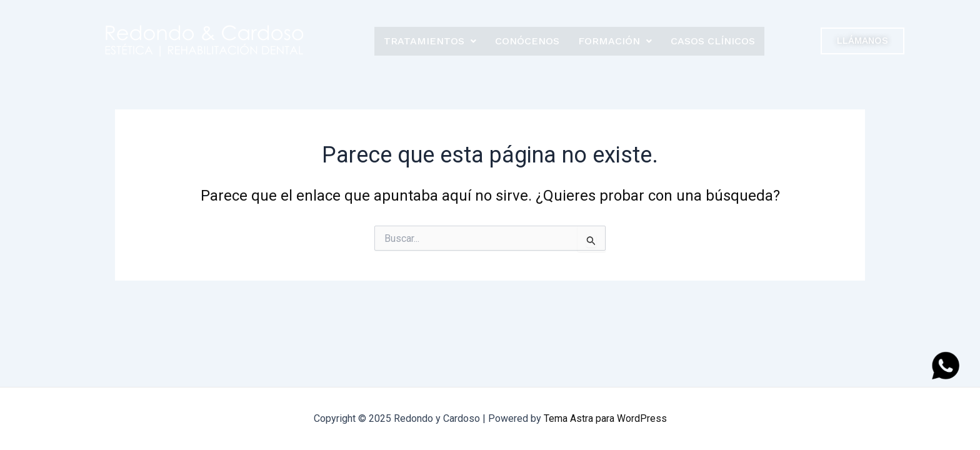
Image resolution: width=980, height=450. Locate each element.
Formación (615, 41)
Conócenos (527, 41)
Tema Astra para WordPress (605, 418)
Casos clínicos (713, 41)
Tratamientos (430, 41)
